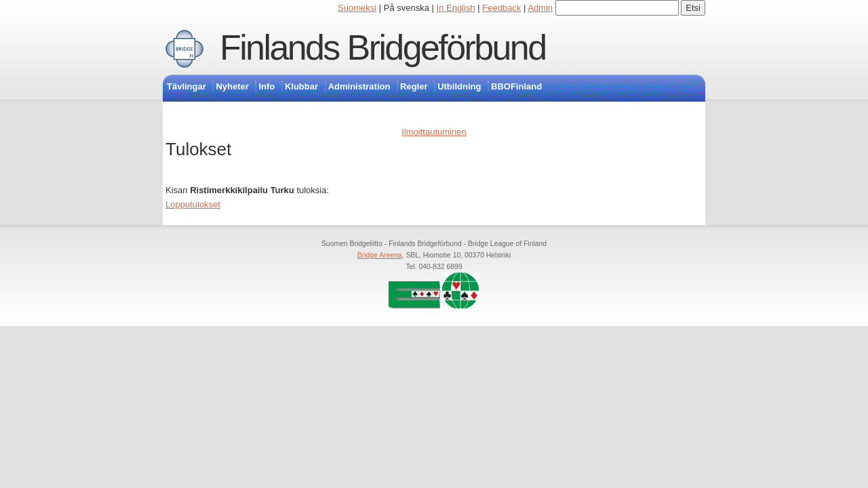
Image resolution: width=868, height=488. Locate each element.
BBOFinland (516, 86)
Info (267, 86)
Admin (540, 8)
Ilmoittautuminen (434, 132)
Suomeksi (357, 8)
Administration (359, 86)
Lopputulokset (193, 204)
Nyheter (232, 86)
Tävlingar (186, 86)
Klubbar (301, 86)
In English (456, 8)
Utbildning (459, 86)
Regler (414, 86)
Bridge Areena (380, 255)
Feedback (501, 8)
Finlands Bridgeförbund (382, 47)
